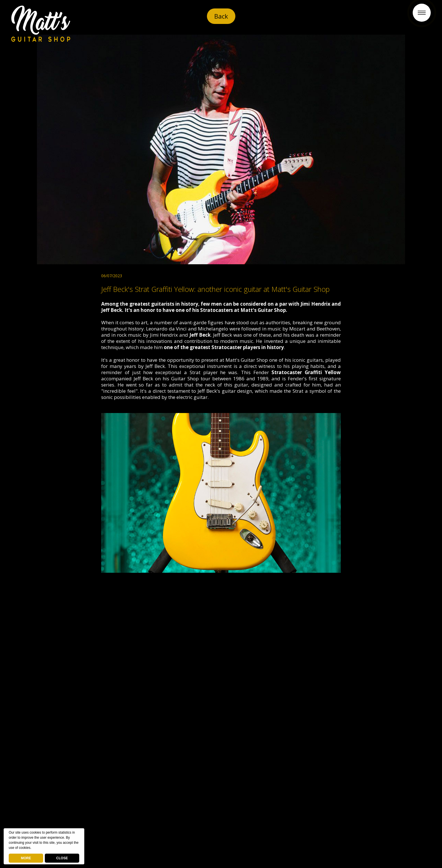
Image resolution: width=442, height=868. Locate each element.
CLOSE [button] (62, 858)
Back (221, 16)
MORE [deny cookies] (26, 858)
